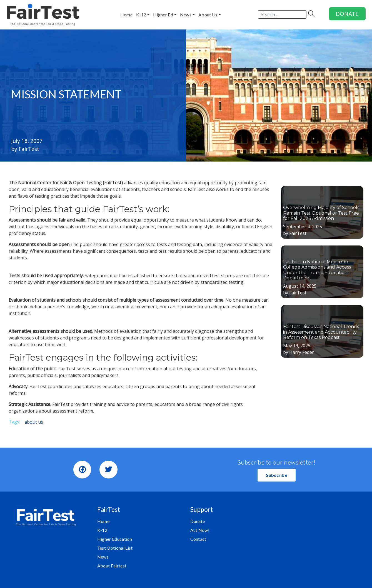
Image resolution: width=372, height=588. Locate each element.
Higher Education (115, 539)
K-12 (102, 530)
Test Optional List (115, 548)
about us (34, 422)
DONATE (347, 14)
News (103, 557)
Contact (198, 539)
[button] (277, 475)
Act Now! (200, 530)
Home (103, 521)
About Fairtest (112, 566)
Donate (198, 521)
